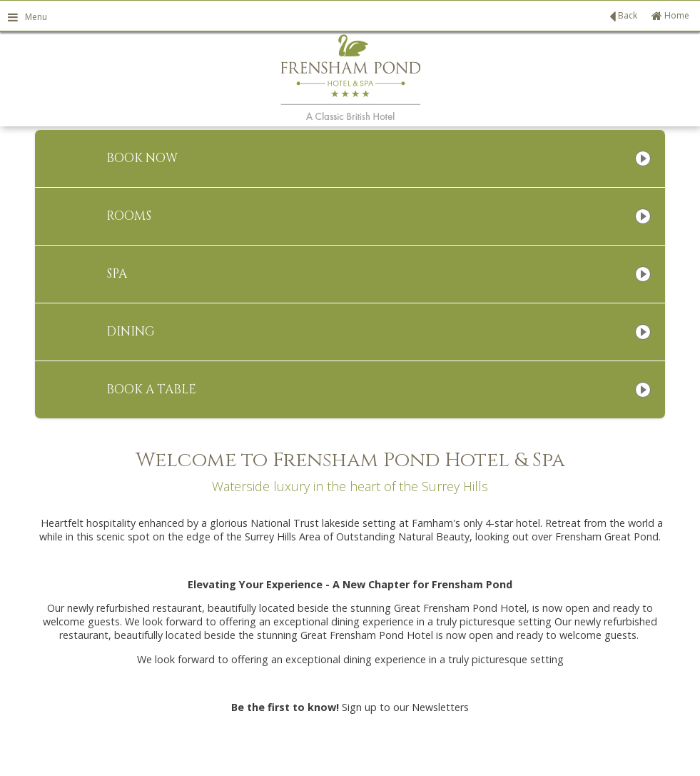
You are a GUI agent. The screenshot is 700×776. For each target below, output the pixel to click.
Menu (27, 17)
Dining (131, 332)
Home (670, 15)
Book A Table (151, 389)
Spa (117, 274)
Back (623, 16)
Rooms (129, 216)
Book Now (142, 158)
